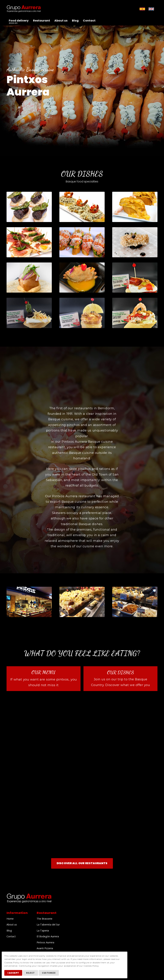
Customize (49, 973)
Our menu (44, 672)
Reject (30, 973)
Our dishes (120, 673)
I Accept (13, 973)
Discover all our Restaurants (82, 863)
